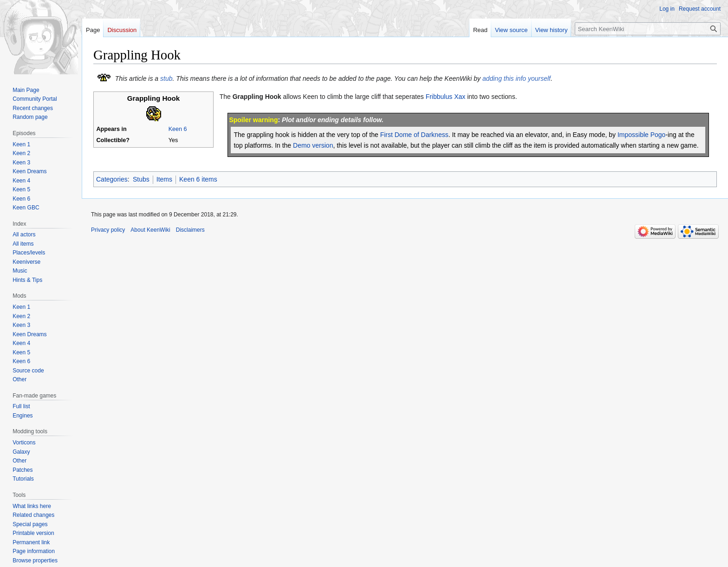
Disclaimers (190, 230)
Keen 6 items (198, 179)
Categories (112, 179)
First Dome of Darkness (414, 135)
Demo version (313, 145)
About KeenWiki (150, 230)
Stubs (141, 179)
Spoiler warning (253, 120)
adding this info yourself (517, 78)
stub (166, 78)
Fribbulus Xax (446, 97)
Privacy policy (108, 230)
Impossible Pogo (642, 135)
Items (164, 179)
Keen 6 (178, 129)
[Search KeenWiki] (648, 29)
